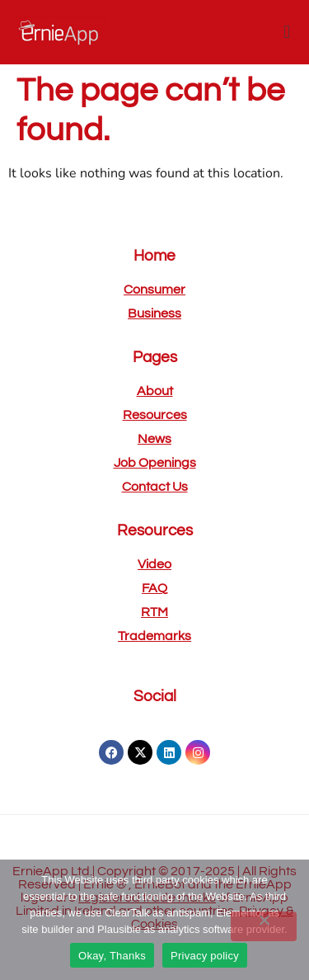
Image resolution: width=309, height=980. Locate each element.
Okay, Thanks (112, 956)
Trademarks (154, 636)
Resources (155, 415)
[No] (264, 926)
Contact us (155, 487)
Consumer (154, 290)
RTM (154, 612)
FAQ (154, 588)
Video (154, 564)
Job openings (155, 463)
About (155, 391)
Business (154, 313)
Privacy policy (205, 956)
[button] (287, 32)
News (154, 439)
